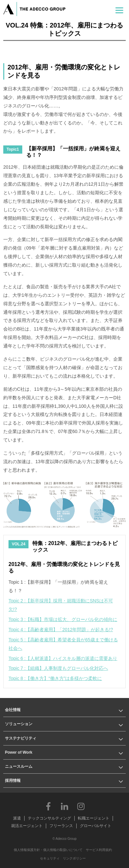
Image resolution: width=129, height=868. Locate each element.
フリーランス (61, 826)
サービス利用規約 (99, 850)
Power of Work (19, 752)
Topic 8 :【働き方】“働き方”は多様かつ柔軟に (55, 678)
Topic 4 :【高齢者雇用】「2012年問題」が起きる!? (61, 630)
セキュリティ (50, 858)
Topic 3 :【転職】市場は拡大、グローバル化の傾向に (63, 619)
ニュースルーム (19, 766)
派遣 (17, 818)
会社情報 (13, 710)
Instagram (81, 806)
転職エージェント (94, 818)
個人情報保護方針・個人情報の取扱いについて (48, 850)
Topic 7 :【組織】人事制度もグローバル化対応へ (58, 668)
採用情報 (13, 781)
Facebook (48, 806)
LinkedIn (64, 806)
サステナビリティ (21, 738)
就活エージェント (27, 826)
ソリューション (19, 724)
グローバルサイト (96, 826)
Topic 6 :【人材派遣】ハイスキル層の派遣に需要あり (63, 658)
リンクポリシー (74, 858)
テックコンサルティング (49, 818)
